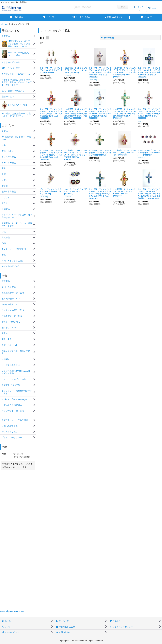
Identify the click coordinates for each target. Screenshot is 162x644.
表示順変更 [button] (108, 38)
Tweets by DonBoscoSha (12, 611)
